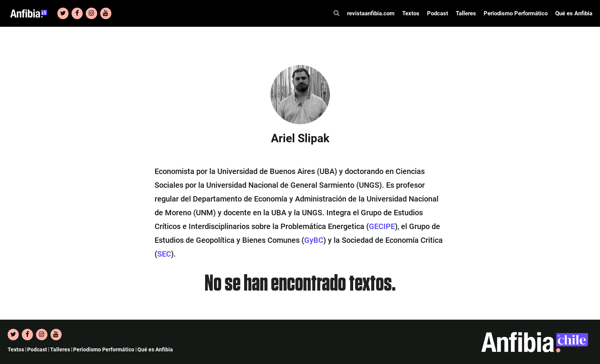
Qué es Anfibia (574, 13)
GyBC (314, 240)
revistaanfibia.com (371, 13)
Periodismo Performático (516, 13)
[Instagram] (91, 13)
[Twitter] (63, 13)
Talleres (466, 13)
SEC (164, 254)
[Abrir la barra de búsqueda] (337, 13)
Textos (411, 13)
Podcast (438, 13)
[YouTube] (106, 13)
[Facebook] (77, 13)
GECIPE (382, 226)
